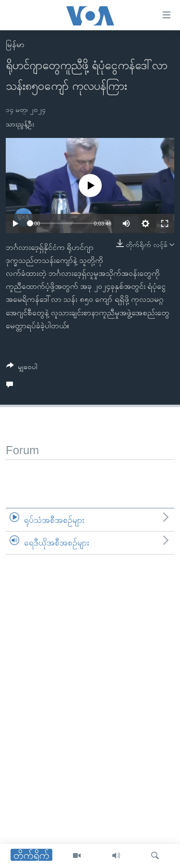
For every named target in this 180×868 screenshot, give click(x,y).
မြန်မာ (15, 44)
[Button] (22, 368)
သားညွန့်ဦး (20, 124)
